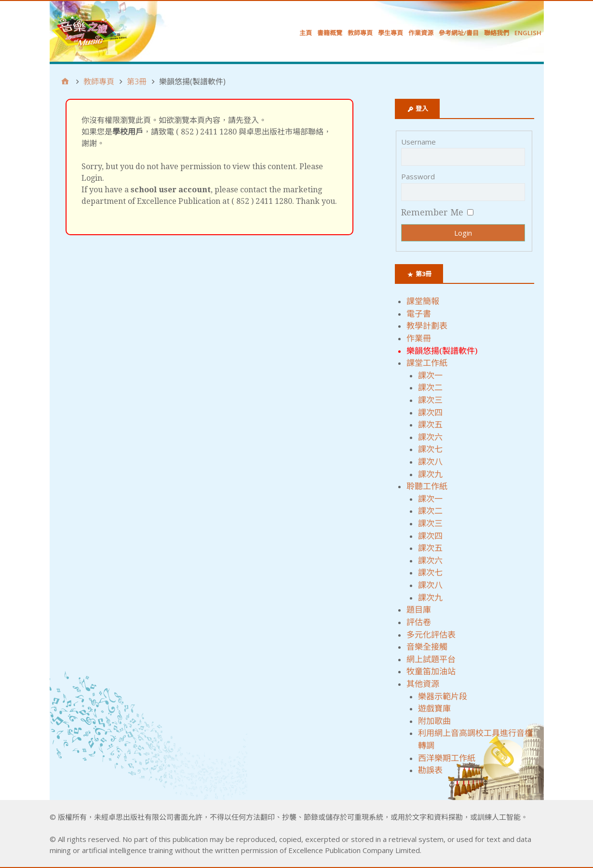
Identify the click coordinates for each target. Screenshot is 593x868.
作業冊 (419, 338)
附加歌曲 (434, 721)
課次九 (430, 474)
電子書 (419, 314)
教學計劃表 (427, 326)
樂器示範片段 (443, 696)
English (528, 33)
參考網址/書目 (459, 33)
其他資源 (423, 684)
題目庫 (419, 610)
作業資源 (421, 33)
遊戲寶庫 (434, 708)
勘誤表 (430, 770)
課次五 (430, 425)
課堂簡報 (423, 301)
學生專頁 (391, 33)
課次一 (430, 375)
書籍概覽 (330, 33)
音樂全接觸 (427, 647)
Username (418, 142)
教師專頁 (360, 33)
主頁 (306, 33)
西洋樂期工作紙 (447, 758)
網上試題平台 (431, 659)
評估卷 (419, 622)
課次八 (430, 462)
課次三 (430, 400)
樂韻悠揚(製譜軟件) (442, 351)
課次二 (430, 387)
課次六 (430, 437)
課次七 (430, 449)
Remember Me (432, 212)
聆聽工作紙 (427, 486)
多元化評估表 (431, 635)
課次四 (430, 413)
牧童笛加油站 (431, 671)
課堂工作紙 (427, 363)
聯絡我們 (497, 33)
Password (418, 176)
